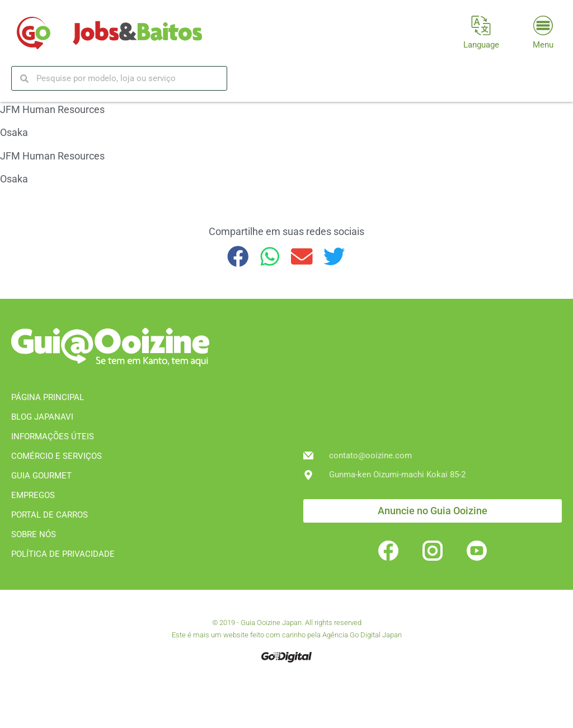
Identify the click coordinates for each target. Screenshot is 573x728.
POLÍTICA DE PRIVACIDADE (63, 554)
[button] (238, 257)
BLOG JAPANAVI (42, 417)
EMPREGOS (33, 495)
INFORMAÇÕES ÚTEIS (53, 436)
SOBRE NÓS (34, 534)
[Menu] (543, 25)
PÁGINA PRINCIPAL (48, 397)
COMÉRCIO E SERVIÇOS (57, 456)
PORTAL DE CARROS (50, 515)
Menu (543, 45)
